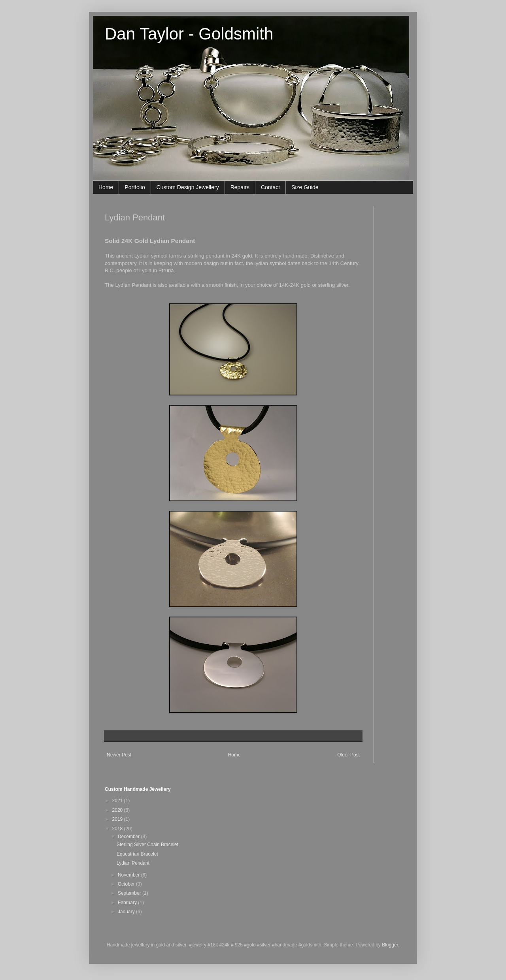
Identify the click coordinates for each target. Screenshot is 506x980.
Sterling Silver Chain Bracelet (147, 845)
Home (106, 187)
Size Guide (305, 187)
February (128, 903)
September (130, 893)
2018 (118, 829)
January (127, 912)
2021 (118, 801)
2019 (118, 819)
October (127, 884)
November (129, 875)
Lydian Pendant (133, 863)
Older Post (348, 755)
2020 (118, 810)
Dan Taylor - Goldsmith (189, 34)
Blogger (390, 945)
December (129, 837)
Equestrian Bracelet (137, 854)
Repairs (240, 187)
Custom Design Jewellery (188, 187)
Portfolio (135, 187)
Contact (270, 187)
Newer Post (119, 755)
